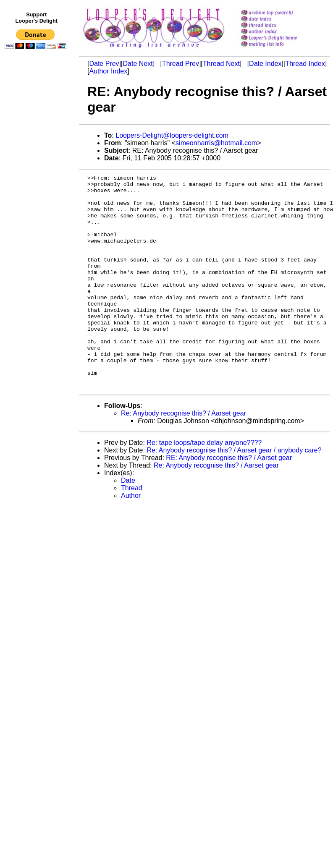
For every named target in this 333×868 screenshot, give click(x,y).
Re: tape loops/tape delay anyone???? (204, 485)
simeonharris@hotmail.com (216, 143)
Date (128, 523)
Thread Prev (181, 64)
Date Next (138, 64)
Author (131, 538)
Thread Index (305, 64)
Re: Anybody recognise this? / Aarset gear (184, 456)
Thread (132, 531)
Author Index (108, 71)
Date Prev (104, 64)
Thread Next (221, 64)
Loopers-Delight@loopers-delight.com (172, 135)
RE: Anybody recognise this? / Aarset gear (229, 501)
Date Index (265, 64)
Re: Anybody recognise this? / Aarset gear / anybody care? (234, 493)
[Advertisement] (37, 225)
